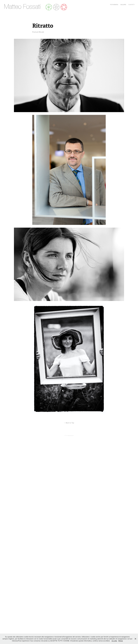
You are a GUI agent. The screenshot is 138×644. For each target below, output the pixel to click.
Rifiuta (121, 641)
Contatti (131, 5)
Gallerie (123, 5)
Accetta (114, 641)
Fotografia (114, 5)
